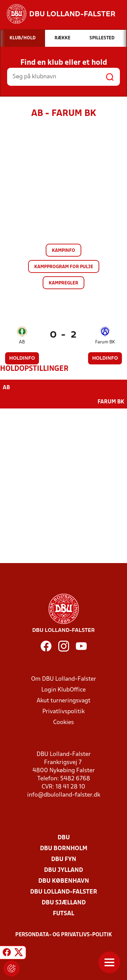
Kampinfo (63, 251)
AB (22, 342)
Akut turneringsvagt (63, 701)
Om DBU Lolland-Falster (64, 679)
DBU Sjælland (64, 903)
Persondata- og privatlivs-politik (64, 935)
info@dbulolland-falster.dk (64, 795)
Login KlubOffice (63, 690)
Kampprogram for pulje (64, 267)
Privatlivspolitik (63, 712)
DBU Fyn (64, 859)
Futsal (63, 914)
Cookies (63, 723)
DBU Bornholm (64, 849)
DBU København (64, 881)
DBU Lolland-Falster (64, 892)
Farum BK (105, 342)
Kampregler (63, 283)
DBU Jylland (63, 870)
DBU (64, 838)
